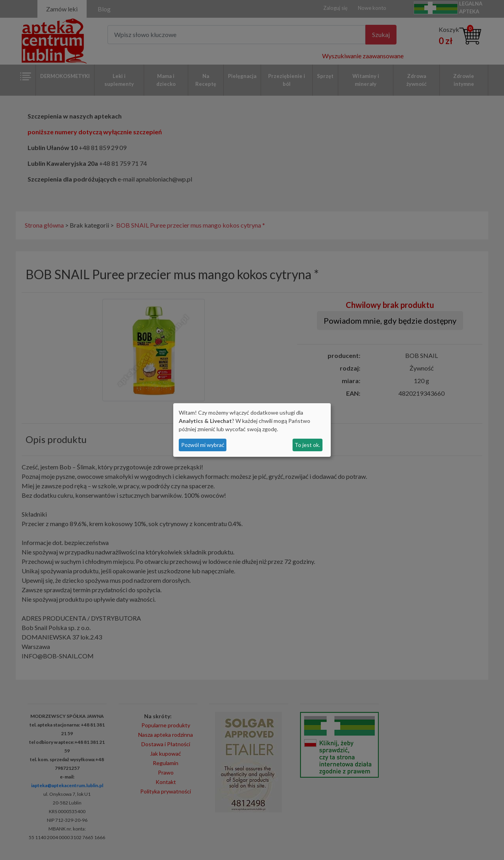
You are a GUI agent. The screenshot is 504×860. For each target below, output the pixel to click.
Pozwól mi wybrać (203, 445)
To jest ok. (307, 445)
